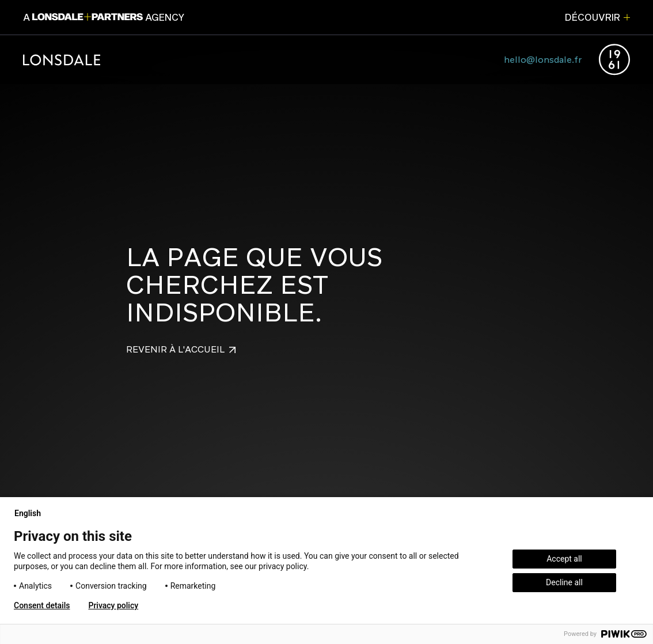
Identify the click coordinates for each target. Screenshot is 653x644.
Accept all (564, 559)
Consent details (42, 605)
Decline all (564, 582)
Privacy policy (113, 605)
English (32, 513)
